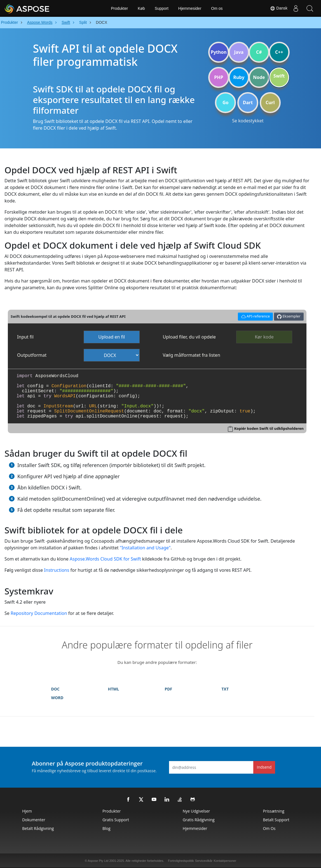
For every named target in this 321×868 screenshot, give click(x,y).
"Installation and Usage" (145, 548)
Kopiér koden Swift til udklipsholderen (269, 428)
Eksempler (289, 316)
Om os (217, 8)
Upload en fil (112, 337)
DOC (55, 689)
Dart (248, 102)
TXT (225, 689)
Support (162, 8)
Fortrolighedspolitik (181, 861)
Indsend (264, 767)
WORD (57, 698)
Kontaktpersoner (225, 861)
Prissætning (273, 811)
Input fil (25, 337)
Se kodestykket (248, 121)
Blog (106, 828)
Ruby (239, 77)
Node (259, 77)
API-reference (255, 316)
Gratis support (116, 820)
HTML (114, 689)
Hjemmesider (190, 8)
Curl (270, 102)
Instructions (57, 570)
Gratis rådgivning (199, 820)
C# (259, 52)
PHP (219, 77)
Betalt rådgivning (38, 828)
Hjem (27, 811)
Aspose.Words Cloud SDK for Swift (105, 559)
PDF (169, 689)
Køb (141, 8)
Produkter (119, 8)
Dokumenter (34, 820)
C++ (279, 52)
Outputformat (32, 355)
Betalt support (276, 820)
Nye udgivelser (196, 811)
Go (226, 102)
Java (239, 52)
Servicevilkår (204, 861)
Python (219, 52)
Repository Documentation (39, 613)
